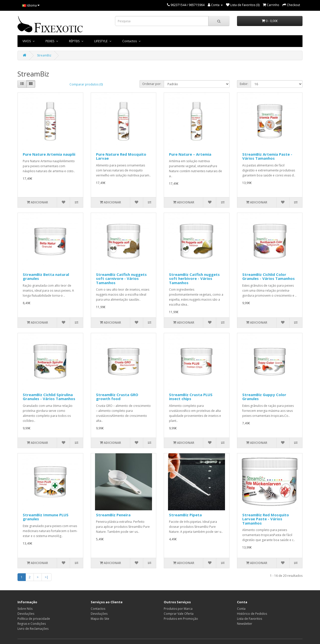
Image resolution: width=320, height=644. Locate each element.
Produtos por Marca (178, 609)
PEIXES (50, 41)
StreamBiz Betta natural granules (46, 277)
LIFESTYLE (101, 41)
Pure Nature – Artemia (190, 154)
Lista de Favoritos (249, 619)
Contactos (130, 41)
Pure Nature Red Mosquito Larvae (121, 156)
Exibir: (244, 84)
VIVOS (27, 41)
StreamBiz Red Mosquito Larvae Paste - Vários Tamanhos (266, 519)
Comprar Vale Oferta (179, 614)
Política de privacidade (34, 619)
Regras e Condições (32, 624)
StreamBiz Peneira (113, 515)
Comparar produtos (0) (86, 84)
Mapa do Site (100, 619)
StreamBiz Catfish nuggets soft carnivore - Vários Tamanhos (121, 279)
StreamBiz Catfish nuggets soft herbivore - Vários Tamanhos (194, 279)
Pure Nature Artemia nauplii (49, 154)
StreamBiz (44, 55)
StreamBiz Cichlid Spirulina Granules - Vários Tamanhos (49, 397)
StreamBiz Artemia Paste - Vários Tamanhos (267, 156)
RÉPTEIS (75, 41)
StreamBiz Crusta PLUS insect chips (191, 397)
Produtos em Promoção (181, 619)
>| (46, 577)
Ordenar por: (152, 84)
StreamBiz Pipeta (185, 515)
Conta (241, 609)
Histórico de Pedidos (252, 614)
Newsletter (245, 624)
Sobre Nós (25, 609)
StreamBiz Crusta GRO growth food (117, 397)
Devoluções (26, 614)
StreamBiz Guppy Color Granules (264, 397)
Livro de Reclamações (33, 629)
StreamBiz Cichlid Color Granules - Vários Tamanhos (268, 277)
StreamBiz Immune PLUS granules (46, 517)
